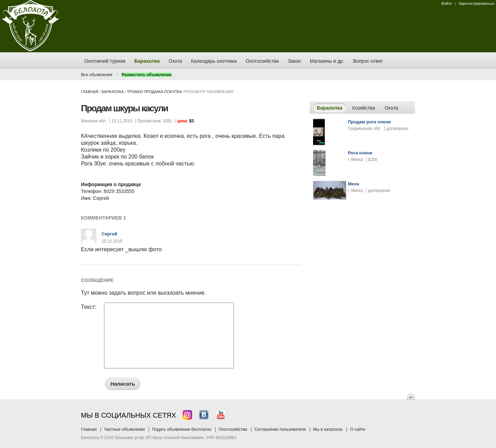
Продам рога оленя (369, 122)
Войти (447, 3)
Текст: (89, 307)
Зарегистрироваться (476, 3)
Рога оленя (360, 153)
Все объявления (97, 75)
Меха (353, 184)
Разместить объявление (147, 75)
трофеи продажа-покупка (154, 92)
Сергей (109, 234)
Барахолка (113, 92)
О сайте (358, 429)
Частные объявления (124, 429)
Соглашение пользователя (280, 429)
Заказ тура (5, 105)
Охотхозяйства (233, 429)
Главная (90, 92)
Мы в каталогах (328, 429)
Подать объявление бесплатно (182, 429)
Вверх (411, 397)
